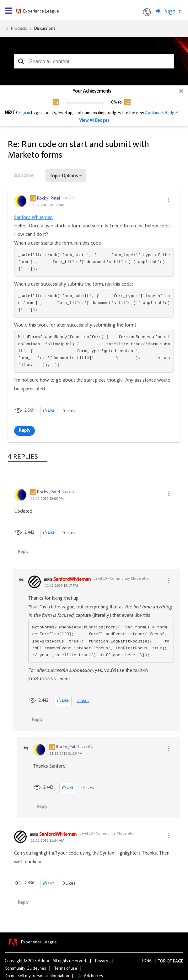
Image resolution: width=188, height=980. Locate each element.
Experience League (41, 12)
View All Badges (94, 121)
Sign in (24, 113)
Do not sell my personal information (37, 976)
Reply (24, 431)
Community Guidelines (25, 969)
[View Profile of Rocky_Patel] (48, 199)
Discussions (45, 29)
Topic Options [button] (64, 176)
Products (19, 29)
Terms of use (66, 969)
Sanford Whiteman (33, 218)
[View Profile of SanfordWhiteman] (72, 580)
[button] (21, 61)
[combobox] (94, 61)
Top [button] (162, 962)
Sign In (173, 12)
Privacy (102, 961)
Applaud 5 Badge (161, 113)
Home (148, 961)
